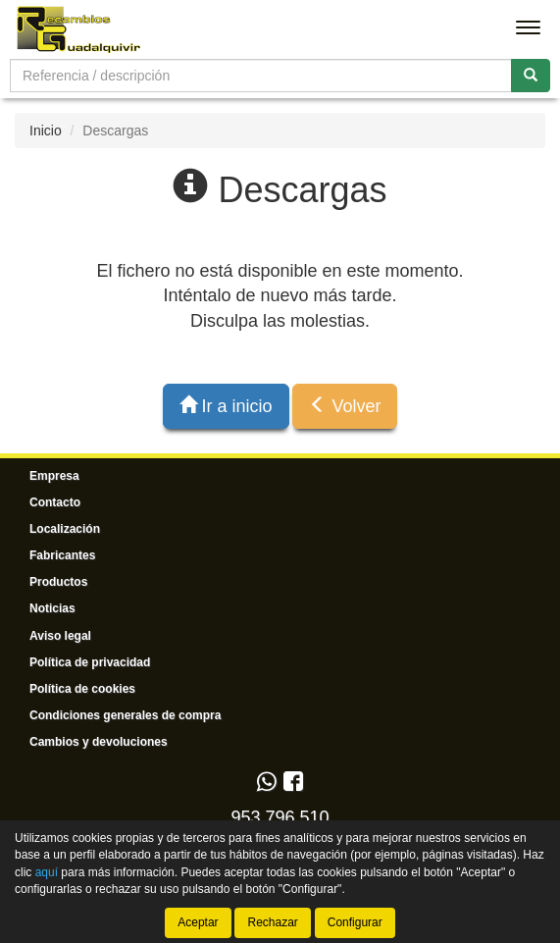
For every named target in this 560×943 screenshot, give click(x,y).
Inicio (46, 131)
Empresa (54, 476)
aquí (47, 871)
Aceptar (198, 922)
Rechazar (272, 922)
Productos (58, 582)
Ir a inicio (226, 406)
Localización (65, 529)
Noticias (52, 608)
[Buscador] (261, 76)
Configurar (355, 922)
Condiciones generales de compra (125, 715)
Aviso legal (60, 636)
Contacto (55, 502)
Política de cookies (82, 689)
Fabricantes (62, 555)
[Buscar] (531, 76)
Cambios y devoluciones (99, 742)
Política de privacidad (90, 662)
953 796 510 (280, 817)
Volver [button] (345, 406)
